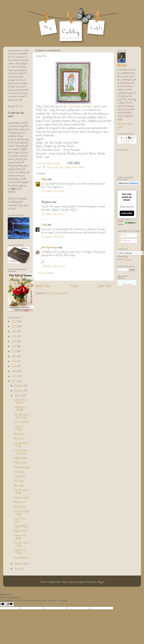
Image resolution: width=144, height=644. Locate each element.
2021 (14, 332)
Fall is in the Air (21, 422)
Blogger (100, 582)
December (19, 386)
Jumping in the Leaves (20, 552)
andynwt (81, 582)
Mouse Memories (21, 558)
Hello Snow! (19, 502)
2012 (14, 377)
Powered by (127, 223)
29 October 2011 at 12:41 (53, 237)
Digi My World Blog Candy (21, 416)
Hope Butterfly (21, 526)
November (19, 391)
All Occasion (48, 168)
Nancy (44, 180)
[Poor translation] (10, 604)
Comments (125, 241)
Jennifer (123, 66)
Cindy (44, 225)
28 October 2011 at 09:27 (53, 214)
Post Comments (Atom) (58, 294)
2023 (14, 322)
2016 (14, 357)
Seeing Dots (19, 434)
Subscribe (127, 213)
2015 (14, 362)
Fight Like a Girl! (19, 520)
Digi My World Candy (21, 445)
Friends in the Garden (20, 537)
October (18, 396)
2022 (14, 327)
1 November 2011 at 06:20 (53, 267)
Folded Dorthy (20, 463)
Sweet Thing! (19, 507)
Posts (123, 235)
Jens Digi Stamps (49, 248)
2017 (14, 352)
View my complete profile (125, 126)
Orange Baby (19, 477)
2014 (14, 367)
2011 (14, 382)
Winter (81, 168)
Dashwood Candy (21, 467)
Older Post (105, 286)
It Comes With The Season (21, 452)
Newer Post (43, 286)
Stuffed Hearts (20, 458)
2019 (14, 342)
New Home (19, 439)
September (19, 564)
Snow (74, 168)
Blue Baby (19, 481)
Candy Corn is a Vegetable (21, 402)
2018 (14, 347)
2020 (14, 337)
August (18, 569)
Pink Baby (19, 486)
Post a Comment (46, 273)
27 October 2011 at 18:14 (53, 192)
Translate (124, 260)
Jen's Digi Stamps (63, 168)
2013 (14, 372)
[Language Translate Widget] (130, 253)
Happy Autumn (21, 531)
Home (74, 286)
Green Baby (19, 472)
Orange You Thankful (19, 409)
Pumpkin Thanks (21, 498)
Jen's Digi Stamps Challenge (77, 107)
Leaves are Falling (18, 428)
